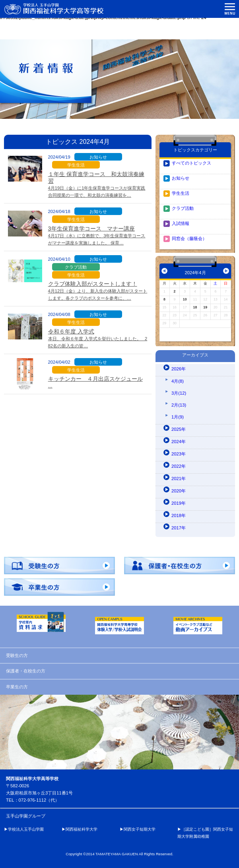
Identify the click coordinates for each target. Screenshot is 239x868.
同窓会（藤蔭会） (189, 238)
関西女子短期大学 (140, 829)
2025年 (179, 429)
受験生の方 (17, 655)
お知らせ (181, 178)
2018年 (179, 515)
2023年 (179, 454)
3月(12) (179, 393)
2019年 (179, 503)
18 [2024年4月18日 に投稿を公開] (195, 307)
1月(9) (178, 417)
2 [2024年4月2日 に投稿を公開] (175, 291)
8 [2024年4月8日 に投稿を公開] (164, 299)
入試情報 (181, 223)
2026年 (179, 369)
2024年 (179, 442)
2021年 (179, 479)
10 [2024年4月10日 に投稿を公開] (185, 299)
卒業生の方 (17, 687)
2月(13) (179, 405)
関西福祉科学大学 (82, 829)
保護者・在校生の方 (26, 671)
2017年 (179, 528)
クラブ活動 (183, 208)
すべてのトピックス (191, 163)
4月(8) (178, 381)
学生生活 (181, 193)
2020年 (179, 491)
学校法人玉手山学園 (26, 829)
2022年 (179, 466)
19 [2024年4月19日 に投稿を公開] (205, 307)
